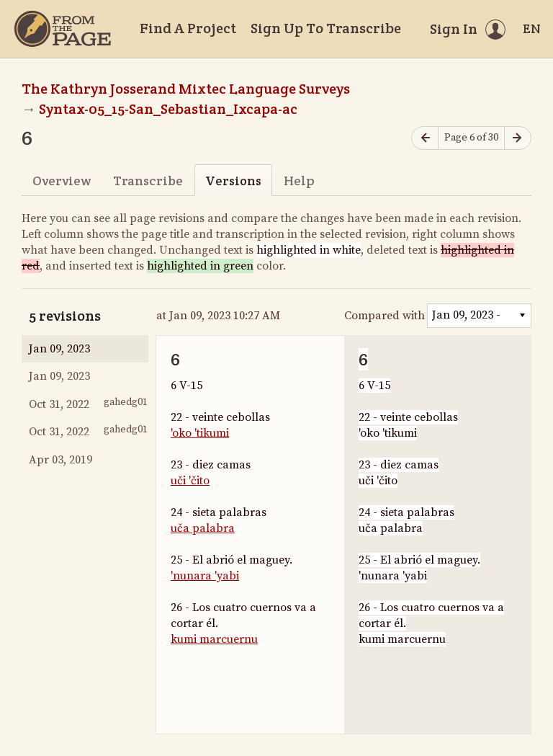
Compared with (385, 316)
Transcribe (148, 181)
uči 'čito (190, 481)
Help (299, 181)
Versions (233, 181)
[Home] (63, 29)
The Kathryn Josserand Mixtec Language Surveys (186, 89)
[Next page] (518, 138)
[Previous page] (425, 138)
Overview (62, 181)
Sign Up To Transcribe (326, 28)
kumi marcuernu (214, 639)
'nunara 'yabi (205, 576)
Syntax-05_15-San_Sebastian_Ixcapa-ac (168, 109)
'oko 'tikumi (200, 433)
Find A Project (188, 28)
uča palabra (203, 528)
